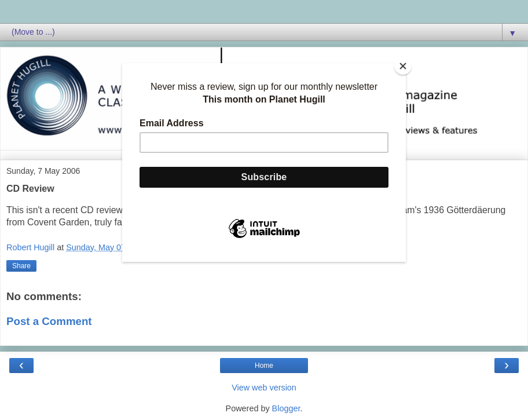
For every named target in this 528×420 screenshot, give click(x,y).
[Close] (403, 66)
